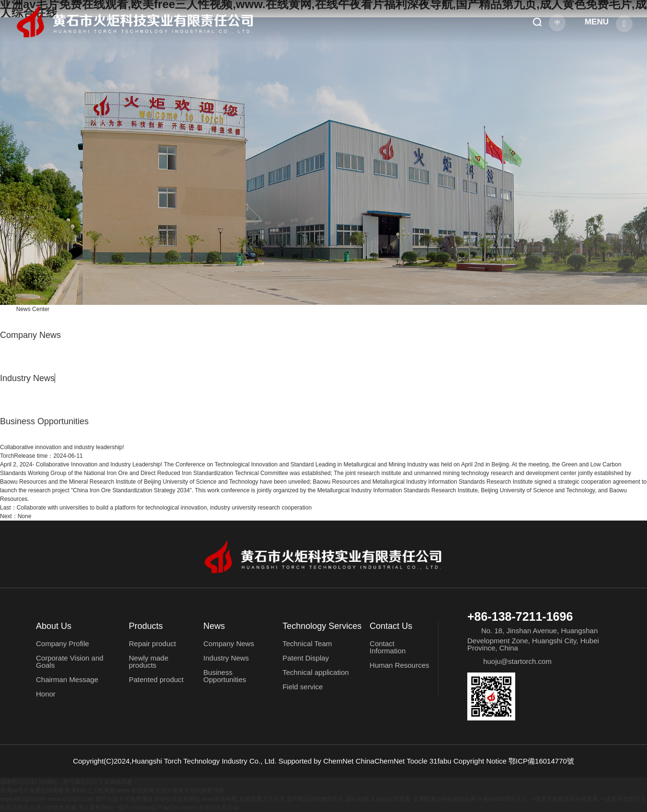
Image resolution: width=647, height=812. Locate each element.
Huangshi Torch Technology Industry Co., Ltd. (204, 761)
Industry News (27, 378)
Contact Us (391, 626)
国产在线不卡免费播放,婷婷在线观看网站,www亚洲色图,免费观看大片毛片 (190, 799)
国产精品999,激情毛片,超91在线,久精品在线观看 (349, 799)
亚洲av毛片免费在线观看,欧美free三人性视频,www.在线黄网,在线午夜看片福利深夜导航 (112, 790)
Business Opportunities (44, 421)
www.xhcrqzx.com (23, 799)
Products (146, 626)
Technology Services (322, 626)
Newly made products (149, 661)
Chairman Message (67, 679)
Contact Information (387, 647)
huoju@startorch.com (517, 661)
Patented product (156, 679)
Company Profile (63, 644)
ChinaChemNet (380, 761)
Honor (46, 694)
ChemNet (338, 761)
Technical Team (307, 644)
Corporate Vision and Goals (70, 661)
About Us (54, 626)
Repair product (152, 644)
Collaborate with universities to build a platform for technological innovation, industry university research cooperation (156, 508)
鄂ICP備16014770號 (541, 761)
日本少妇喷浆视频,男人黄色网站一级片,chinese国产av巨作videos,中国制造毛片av (134, 808)
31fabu (440, 761)
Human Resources (399, 665)
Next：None (16, 516)
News (214, 626)
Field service (302, 687)
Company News (30, 335)
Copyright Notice (480, 761)
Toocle (417, 761)
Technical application (315, 672)
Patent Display (306, 658)
